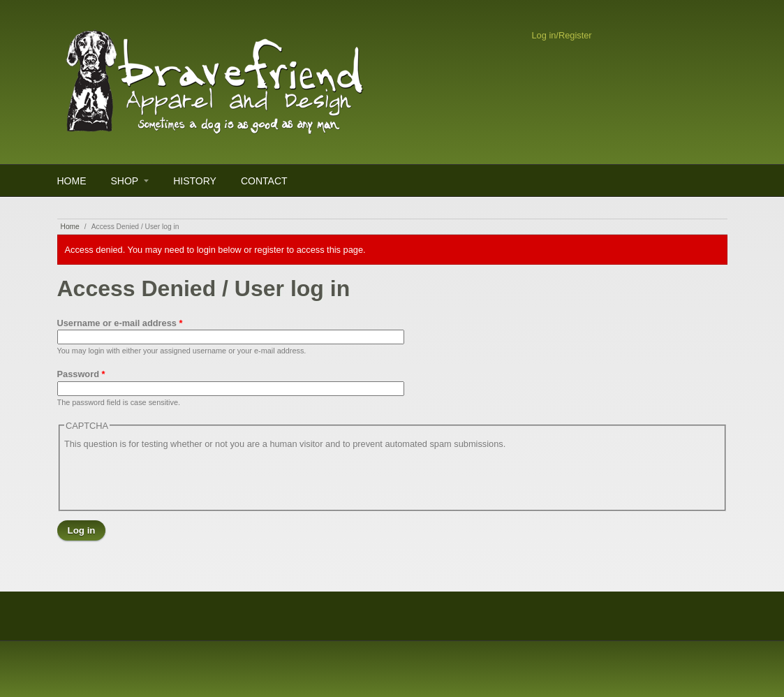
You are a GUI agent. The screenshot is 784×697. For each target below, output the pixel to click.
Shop (125, 181)
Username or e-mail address (120, 323)
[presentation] (170, 478)
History (195, 181)
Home (72, 181)
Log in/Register (562, 35)
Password (81, 374)
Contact (264, 181)
